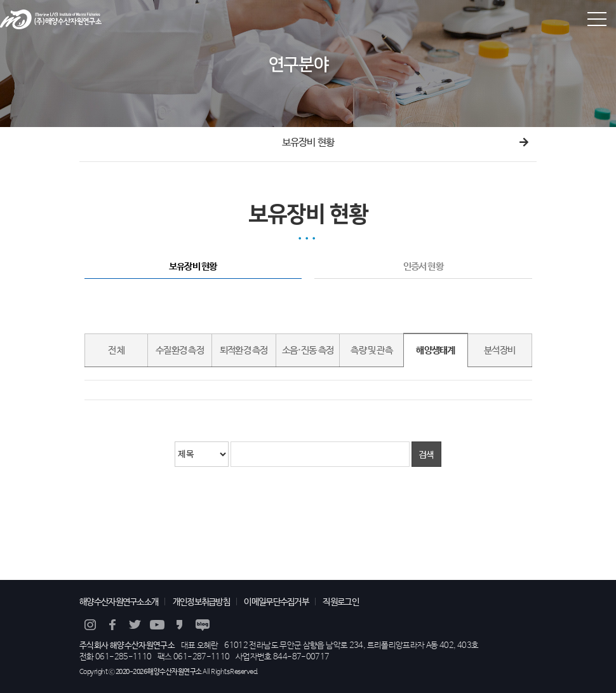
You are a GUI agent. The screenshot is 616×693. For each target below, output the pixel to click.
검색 (426, 454)
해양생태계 (435, 351)
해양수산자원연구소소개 (119, 602)
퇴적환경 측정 (244, 351)
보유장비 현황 (308, 143)
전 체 (117, 351)
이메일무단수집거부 (276, 602)
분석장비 (499, 351)
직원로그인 (341, 602)
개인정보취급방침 (201, 602)
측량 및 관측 (372, 351)
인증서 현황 (423, 267)
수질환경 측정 (180, 351)
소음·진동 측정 (308, 351)
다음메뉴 (524, 143)
